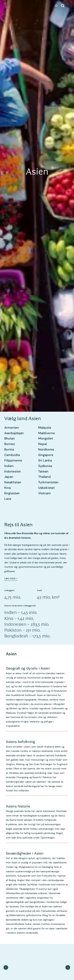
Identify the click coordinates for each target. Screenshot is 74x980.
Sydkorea (45, 466)
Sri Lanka (45, 460)
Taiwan (43, 471)
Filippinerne (13, 460)
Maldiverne (47, 433)
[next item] (68, 968)
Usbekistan (46, 488)
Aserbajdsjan (14, 433)
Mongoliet (46, 438)
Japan (9, 477)
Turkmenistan (48, 482)
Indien (9, 466)
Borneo (10, 444)
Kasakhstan (13, 482)
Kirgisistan (12, 493)
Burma (9, 449)
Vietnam (44, 493)
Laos (8, 499)
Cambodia (12, 455)
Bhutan (10, 438)
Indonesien (13, 471)
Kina (7, 488)
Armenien (12, 428)
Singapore (46, 455)
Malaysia (45, 428)
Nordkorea (46, 449)
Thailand (44, 477)
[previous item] (6, 968)
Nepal (43, 444)
